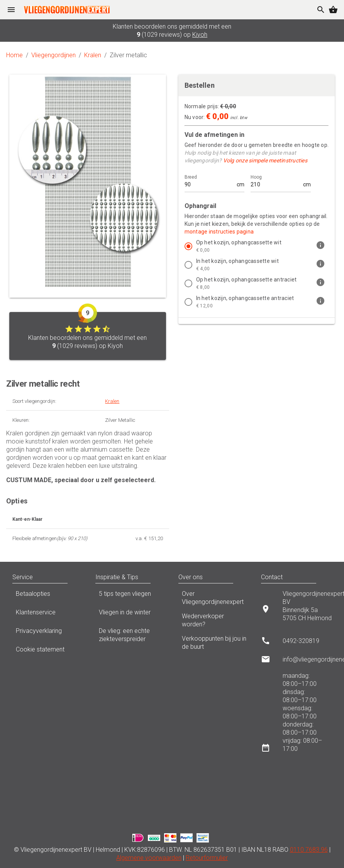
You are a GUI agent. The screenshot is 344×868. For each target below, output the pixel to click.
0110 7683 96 (309, 850)
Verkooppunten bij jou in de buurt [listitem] (214, 643)
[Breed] (210, 181)
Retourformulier (207, 858)
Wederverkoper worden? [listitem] (214, 620)
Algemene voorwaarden (149, 858)
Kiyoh (200, 35)
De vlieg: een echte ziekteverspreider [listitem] (131, 635)
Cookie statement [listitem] (48, 651)
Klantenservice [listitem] (48, 614)
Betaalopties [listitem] (48, 596)
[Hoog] (276, 181)
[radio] (188, 246)
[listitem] (257, 246)
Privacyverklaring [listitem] (48, 633)
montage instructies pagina (219, 232)
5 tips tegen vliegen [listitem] (131, 596)
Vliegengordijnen (53, 55)
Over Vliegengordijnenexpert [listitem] (214, 598)
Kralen (93, 55)
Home (14, 55)
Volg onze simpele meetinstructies (265, 160)
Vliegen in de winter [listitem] (131, 614)
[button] (75, 577)
